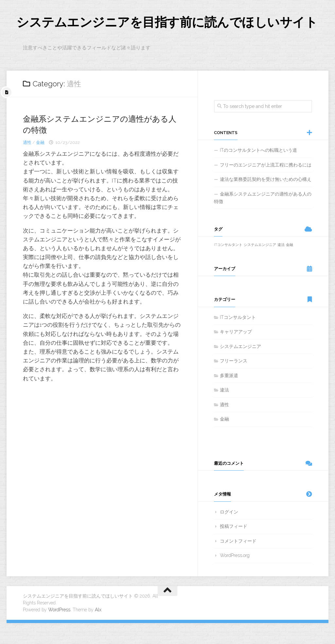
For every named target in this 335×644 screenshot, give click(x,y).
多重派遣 (229, 396)
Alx (98, 631)
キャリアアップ (236, 353)
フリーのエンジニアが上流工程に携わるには (266, 186)
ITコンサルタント (238, 338)
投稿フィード (234, 548)
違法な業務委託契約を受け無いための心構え (266, 200)
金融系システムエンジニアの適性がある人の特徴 (263, 219)
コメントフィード (238, 562)
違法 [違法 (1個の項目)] (281, 266)
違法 (224, 411)
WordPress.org (235, 577)
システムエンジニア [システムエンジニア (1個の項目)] (260, 266)
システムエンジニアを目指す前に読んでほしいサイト (162, 33)
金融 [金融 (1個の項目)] (290, 266)
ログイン (229, 533)
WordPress (59, 631)
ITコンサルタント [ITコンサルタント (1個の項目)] (228, 266)
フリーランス (234, 382)
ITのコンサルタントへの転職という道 (258, 171)
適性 (27, 163)
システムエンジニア (240, 367)
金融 (40, 163)
